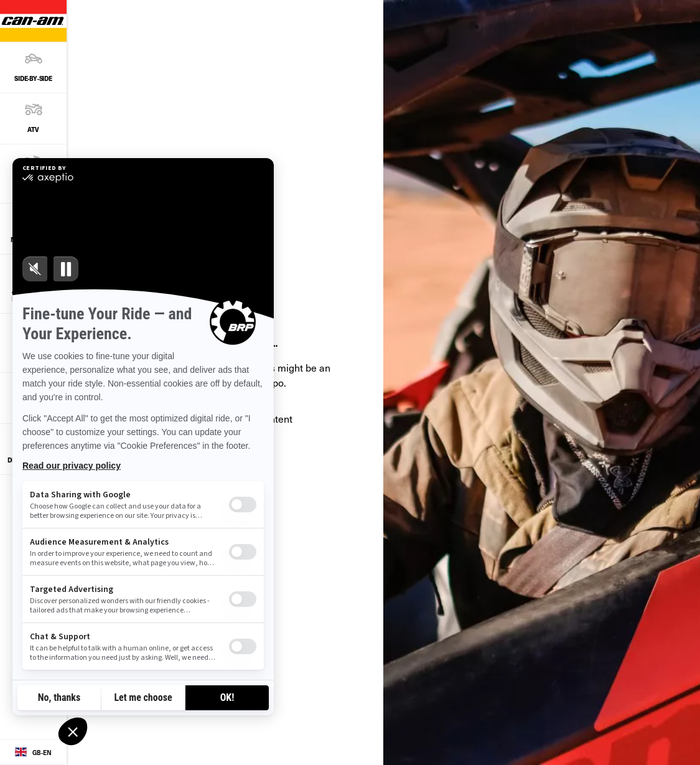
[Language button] (33, 753)
